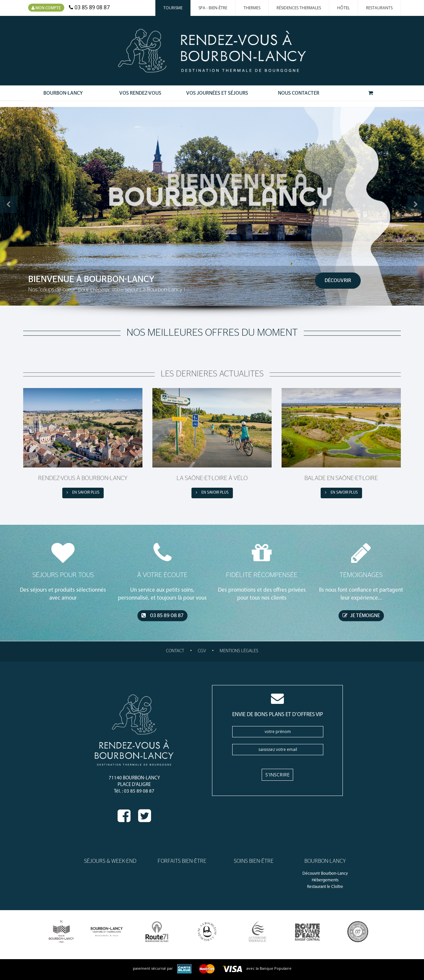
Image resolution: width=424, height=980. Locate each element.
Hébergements (325, 880)
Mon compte (46, 8)
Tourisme (173, 8)
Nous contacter (299, 93)
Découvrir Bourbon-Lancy (325, 874)
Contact (175, 651)
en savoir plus (83, 492)
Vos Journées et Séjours (217, 93)
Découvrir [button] (338, 281)
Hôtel (344, 8)
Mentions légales (239, 651)
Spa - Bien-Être (213, 8)
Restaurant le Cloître (325, 887)
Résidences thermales (299, 8)
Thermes (252, 8)
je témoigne (361, 615)
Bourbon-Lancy (63, 93)
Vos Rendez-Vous (140, 93)
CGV (202, 651)
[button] (8, 205)
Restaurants (379, 8)
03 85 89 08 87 (162, 615)
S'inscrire (277, 775)
